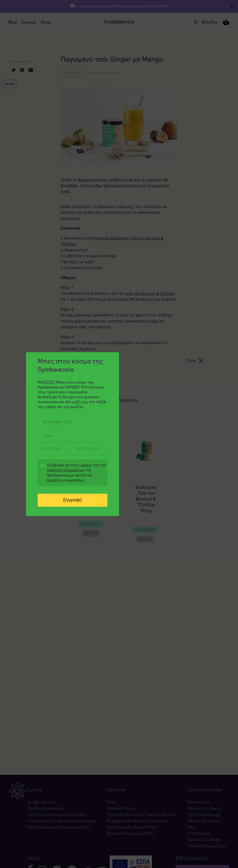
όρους (86, 465)
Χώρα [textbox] (48, 435)
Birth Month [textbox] (88, 448)
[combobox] (73, 436)
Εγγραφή (73, 500)
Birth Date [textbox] (52, 448)
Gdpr (40, 473)
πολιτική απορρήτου (66, 470)
